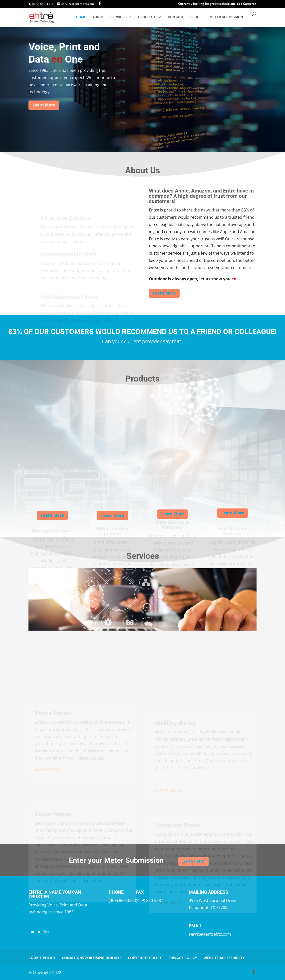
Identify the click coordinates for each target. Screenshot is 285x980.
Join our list (39, 932)
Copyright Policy (145, 958)
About (98, 17)
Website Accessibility (224, 958)
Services (119, 17)
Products (147, 17)
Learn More (44, 105)
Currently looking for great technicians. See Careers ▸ (217, 4)
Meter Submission (226, 17)
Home (81, 17)
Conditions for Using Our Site (92, 958)
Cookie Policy (42, 958)
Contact (176, 17)
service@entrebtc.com (210, 934)
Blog (195, 17)
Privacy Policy (183, 958)
